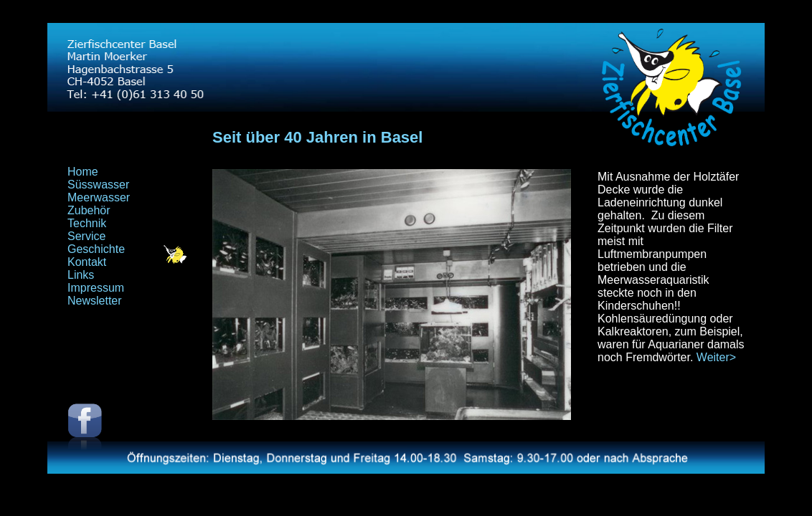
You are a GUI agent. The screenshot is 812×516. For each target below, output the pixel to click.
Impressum (96, 288)
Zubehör (89, 210)
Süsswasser (98, 185)
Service (86, 236)
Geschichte (96, 249)
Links (81, 275)
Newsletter (95, 301)
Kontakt (87, 262)
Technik (87, 223)
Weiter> (716, 357)
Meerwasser (99, 197)
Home (83, 172)
